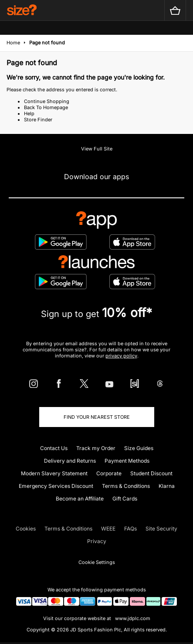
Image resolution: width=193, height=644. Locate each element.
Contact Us (54, 448)
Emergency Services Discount (56, 486)
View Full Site (97, 149)
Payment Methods (127, 461)
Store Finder (38, 120)
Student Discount (151, 473)
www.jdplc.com (132, 618)
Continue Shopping (47, 101)
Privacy (97, 541)
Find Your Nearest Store (97, 417)
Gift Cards (125, 499)
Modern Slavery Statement (54, 473)
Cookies (26, 529)
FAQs (130, 529)
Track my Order (96, 448)
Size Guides (139, 448)
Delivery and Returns (70, 461)
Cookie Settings (97, 562)
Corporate (109, 473)
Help (29, 113)
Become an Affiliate (80, 499)
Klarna (167, 486)
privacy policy (121, 356)
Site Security (161, 529)
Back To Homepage (46, 107)
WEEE (108, 529)
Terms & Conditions (126, 486)
